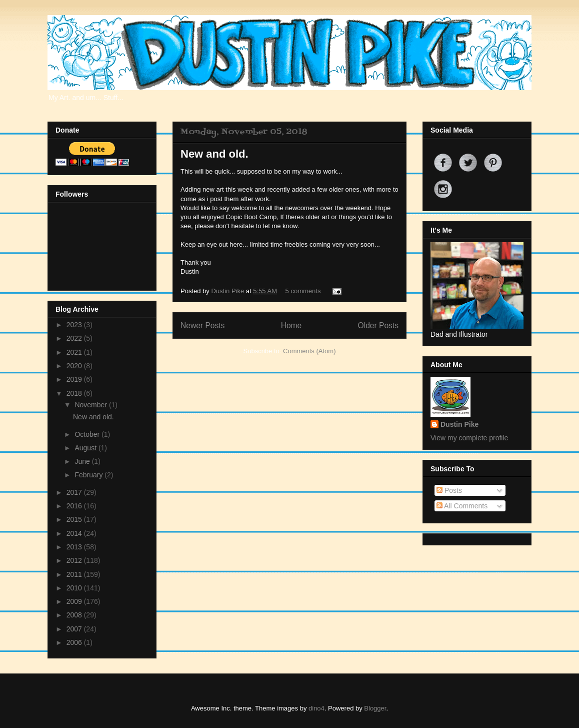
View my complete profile (469, 438)
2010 (75, 588)
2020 (75, 366)
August (86, 448)
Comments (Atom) (309, 351)
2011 (75, 574)
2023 (75, 325)
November (91, 405)
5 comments (303, 291)
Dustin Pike (228, 291)
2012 (75, 560)
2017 (75, 492)
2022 (75, 338)
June (83, 461)
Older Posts (378, 325)
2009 (75, 601)
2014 (75, 533)
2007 (75, 629)
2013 (75, 547)
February (89, 475)
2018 (75, 393)
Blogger (375, 708)
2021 (75, 352)
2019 (75, 379)
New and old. (214, 154)
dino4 (316, 708)
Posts (449, 490)
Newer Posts (202, 325)
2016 (75, 506)
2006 (75, 642)
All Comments (462, 506)
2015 (75, 519)
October (88, 434)
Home (291, 325)
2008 (75, 615)
